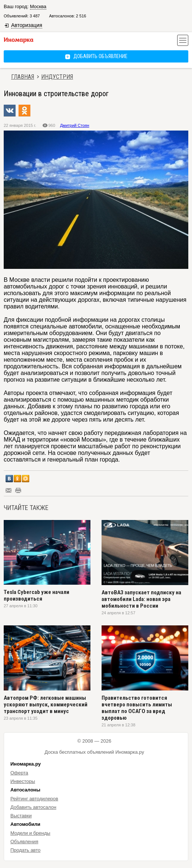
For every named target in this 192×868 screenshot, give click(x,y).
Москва (38, 6)
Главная (23, 77)
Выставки (21, 816)
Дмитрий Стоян (75, 125)
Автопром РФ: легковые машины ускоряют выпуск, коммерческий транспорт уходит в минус (46, 705)
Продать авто (25, 850)
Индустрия (57, 77)
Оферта (19, 773)
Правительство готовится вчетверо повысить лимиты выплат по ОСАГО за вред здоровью (137, 708)
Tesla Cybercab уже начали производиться (37, 595)
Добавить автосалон (33, 807)
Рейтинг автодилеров (34, 799)
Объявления (24, 842)
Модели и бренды (30, 833)
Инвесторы (23, 781)
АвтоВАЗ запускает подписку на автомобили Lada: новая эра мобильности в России (141, 599)
